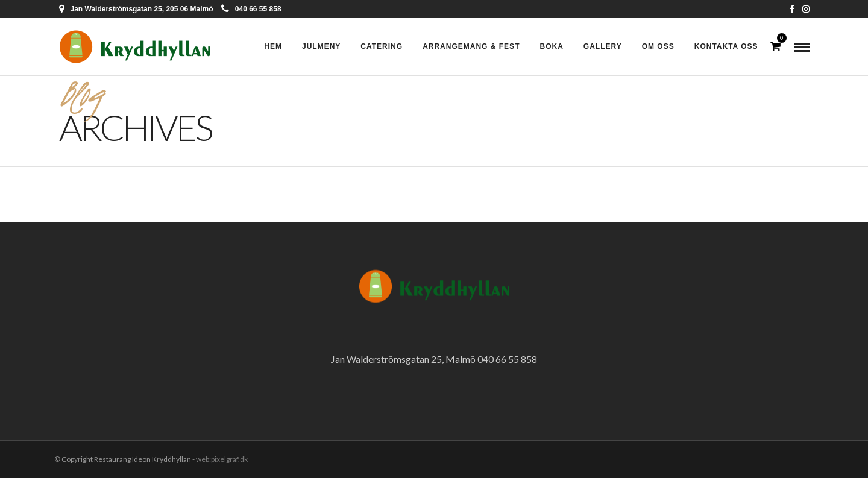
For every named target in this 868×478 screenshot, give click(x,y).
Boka (551, 46)
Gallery (603, 46)
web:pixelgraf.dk (222, 459)
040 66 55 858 (251, 9)
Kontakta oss (726, 46)
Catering (382, 46)
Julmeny (321, 46)
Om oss (658, 46)
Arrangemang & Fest (471, 46)
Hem (273, 46)
